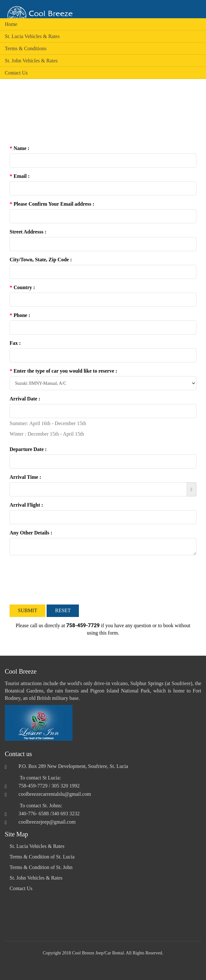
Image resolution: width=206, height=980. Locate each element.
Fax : (15, 343)
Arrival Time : (25, 477)
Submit (27, 610)
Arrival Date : (25, 399)
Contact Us (16, 73)
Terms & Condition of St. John (41, 867)
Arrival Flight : (26, 505)
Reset (63, 610)
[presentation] (58, 580)
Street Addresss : (28, 232)
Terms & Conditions (26, 48)
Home (11, 24)
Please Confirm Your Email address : (52, 204)
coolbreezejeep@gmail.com (47, 822)
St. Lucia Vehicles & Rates (32, 36)
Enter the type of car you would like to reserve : (63, 371)
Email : (20, 176)
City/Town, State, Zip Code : (41, 260)
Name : (19, 148)
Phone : (20, 315)
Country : (22, 287)
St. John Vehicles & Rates (31, 61)
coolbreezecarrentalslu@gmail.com (55, 794)
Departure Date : (28, 449)
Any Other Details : (31, 533)
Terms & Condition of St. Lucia (42, 857)
